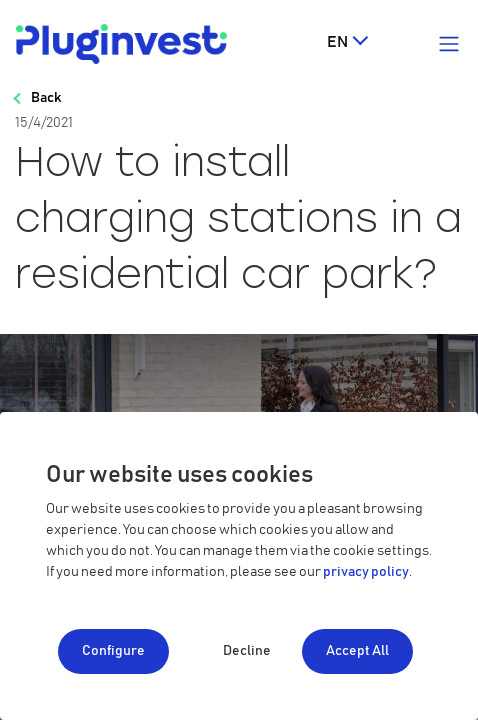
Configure (113, 651)
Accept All (357, 651)
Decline (247, 651)
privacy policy (366, 572)
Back (46, 98)
